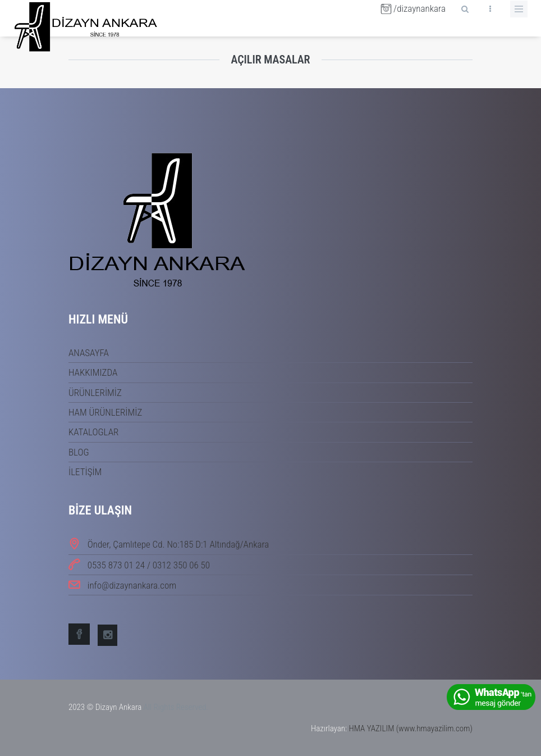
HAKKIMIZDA (93, 372)
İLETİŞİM (85, 472)
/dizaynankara (413, 8)
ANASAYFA (89, 353)
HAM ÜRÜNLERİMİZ (105, 412)
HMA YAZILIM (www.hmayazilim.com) (411, 728)
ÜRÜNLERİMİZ (95, 393)
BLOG (79, 452)
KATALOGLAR (93, 432)
